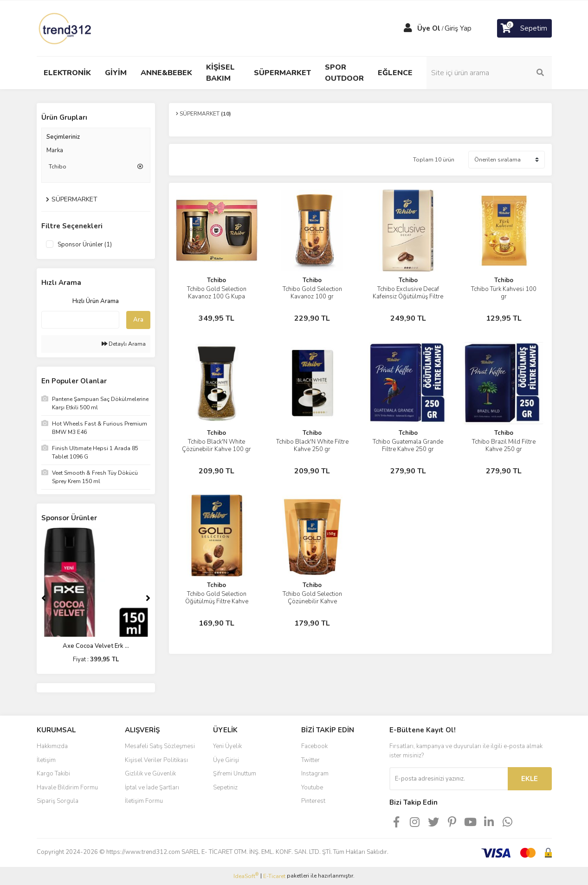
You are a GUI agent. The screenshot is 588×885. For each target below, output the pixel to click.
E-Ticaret (274, 876)
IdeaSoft (246, 876)
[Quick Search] (80, 320)
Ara (138, 320)
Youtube (312, 788)
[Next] (148, 598)
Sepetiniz (225, 788)
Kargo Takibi (53, 774)
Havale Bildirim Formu (67, 788)
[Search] (489, 73)
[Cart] (524, 28)
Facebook (314, 746)
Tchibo (216, 280)
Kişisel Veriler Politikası (156, 760)
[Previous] (44, 598)
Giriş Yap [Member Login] (458, 28)
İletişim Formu (144, 801)
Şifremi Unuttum (235, 774)
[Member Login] (408, 28)
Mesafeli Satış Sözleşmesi (160, 746)
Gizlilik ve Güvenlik (150, 774)
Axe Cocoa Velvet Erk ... (96, 646)
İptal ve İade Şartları (152, 788)
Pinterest (313, 801)
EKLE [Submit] (530, 779)
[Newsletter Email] (449, 779)
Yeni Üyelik (227, 746)
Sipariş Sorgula (58, 801)
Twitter (310, 760)
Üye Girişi (226, 760)
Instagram (315, 774)
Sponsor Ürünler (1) (85, 245)
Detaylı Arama (124, 344)
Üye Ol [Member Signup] (429, 28)
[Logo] (66, 28)
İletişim (46, 760)
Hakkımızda (52, 746)
